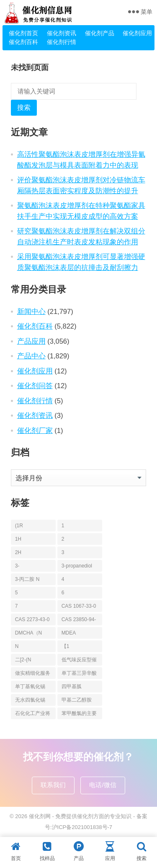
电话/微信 (103, 785)
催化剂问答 (35, 386)
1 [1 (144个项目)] (63, 526)
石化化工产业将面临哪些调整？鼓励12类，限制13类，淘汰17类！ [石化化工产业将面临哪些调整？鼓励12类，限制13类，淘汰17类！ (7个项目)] (33, 715)
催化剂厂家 (35, 430)
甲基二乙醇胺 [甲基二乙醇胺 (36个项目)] (77, 700)
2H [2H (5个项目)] (18, 552)
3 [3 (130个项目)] (63, 552)
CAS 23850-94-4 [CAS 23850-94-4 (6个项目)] (79, 621)
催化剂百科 (23, 42)
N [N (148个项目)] (17, 646)
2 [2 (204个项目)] (63, 539)
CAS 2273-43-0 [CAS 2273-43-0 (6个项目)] (32, 619)
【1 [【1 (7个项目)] (66, 646)
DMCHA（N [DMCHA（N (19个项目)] (29, 633)
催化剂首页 (23, 33)
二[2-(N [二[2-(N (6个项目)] (23, 660)
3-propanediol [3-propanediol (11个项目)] (77, 566)
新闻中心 (31, 311)
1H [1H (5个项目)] (18, 539)
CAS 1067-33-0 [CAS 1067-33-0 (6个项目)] (79, 606)
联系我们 (53, 785)
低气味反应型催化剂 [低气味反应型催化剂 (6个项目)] (79, 661)
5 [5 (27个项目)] (17, 593)
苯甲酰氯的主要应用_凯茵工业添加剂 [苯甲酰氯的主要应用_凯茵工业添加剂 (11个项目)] (79, 715)
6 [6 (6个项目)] (63, 593)
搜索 (24, 108)
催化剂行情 (62, 42)
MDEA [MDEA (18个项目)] (69, 633)
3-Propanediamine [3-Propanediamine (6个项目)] (32, 567)
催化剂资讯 (62, 33)
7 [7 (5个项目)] (17, 606)
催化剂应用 (137, 33)
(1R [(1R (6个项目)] (19, 526)
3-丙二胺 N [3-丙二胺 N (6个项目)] (27, 579)
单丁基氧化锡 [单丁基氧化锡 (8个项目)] (30, 687)
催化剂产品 (100, 33)
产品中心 (31, 356)
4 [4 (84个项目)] (63, 579)
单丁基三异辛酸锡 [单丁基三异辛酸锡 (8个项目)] (79, 675)
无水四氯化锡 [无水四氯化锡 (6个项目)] (30, 700)
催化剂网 (40, 816)
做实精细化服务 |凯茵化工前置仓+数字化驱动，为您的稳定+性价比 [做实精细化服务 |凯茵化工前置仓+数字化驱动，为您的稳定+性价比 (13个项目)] (33, 675)
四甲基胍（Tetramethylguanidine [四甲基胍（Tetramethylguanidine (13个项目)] (78, 688)
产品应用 (31, 341)
